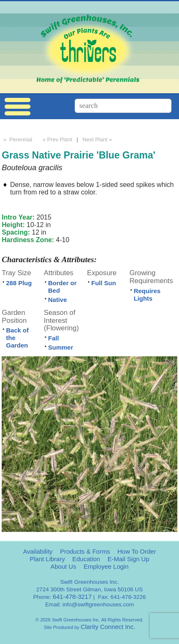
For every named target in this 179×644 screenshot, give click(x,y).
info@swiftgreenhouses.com (98, 604)
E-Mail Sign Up (129, 559)
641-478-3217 (72, 597)
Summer (61, 347)
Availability (38, 551)
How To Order (136, 551)
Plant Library (47, 559)
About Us (63, 566)
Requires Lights (147, 295)
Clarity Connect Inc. (108, 627)
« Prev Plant (57, 139)
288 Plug (19, 283)
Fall (53, 338)
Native (57, 300)
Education (86, 559)
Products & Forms (85, 551)
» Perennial (17, 139)
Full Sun (104, 283)
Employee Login (106, 566)
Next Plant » (98, 139)
